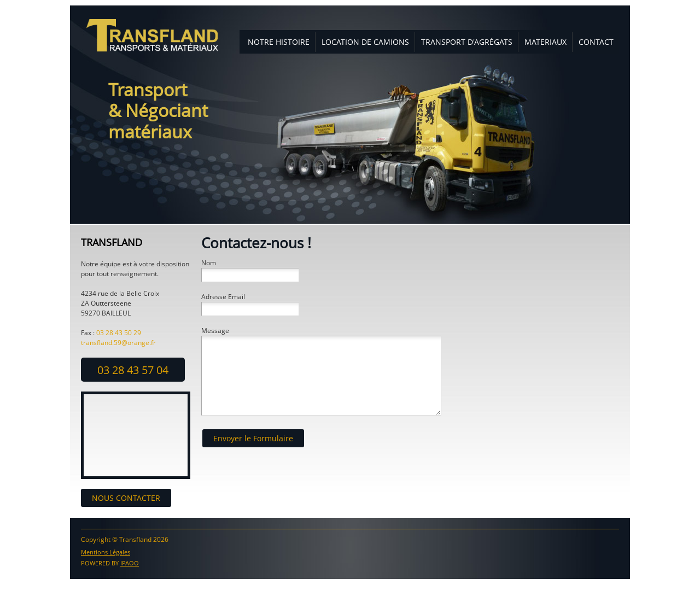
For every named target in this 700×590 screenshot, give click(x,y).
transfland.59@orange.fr (118, 343)
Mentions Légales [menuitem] (106, 552)
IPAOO (130, 563)
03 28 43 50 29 (119, 333)
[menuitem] (279, 42)
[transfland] (152, 36)
